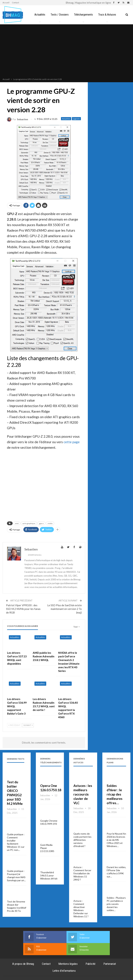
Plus (108, 15)
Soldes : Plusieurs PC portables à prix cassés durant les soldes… (116, 904)
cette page (72, 442)
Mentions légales (68, 964)
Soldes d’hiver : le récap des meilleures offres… (115, 794)
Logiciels (76, 119)
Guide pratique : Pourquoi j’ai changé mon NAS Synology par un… (16, 876)
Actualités (46, 15)
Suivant (28, 725)
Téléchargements (90, 15)
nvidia (50, 523)
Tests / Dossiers (66, 15)
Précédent (14, 725)
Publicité (90, 964)
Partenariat (110, 964)
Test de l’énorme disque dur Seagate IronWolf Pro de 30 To (17, 906)
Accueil (6, 3)
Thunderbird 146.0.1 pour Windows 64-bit (49, 875)
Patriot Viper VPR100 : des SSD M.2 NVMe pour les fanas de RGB (23, 609)
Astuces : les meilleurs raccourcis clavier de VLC (83, 794)
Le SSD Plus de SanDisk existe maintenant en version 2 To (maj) (65, 609)
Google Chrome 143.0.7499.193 (49, 822)
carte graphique (29, 523)
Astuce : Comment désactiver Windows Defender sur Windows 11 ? (81, 909)
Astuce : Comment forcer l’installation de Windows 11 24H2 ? (82, 873)
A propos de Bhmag (23, 964)
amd (17, 523)
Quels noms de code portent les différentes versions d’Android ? (82, 840)
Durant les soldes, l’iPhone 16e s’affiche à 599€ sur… (116, 872)
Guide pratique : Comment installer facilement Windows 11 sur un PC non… (16, 842)
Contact (15, 3)
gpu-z (41, 523)
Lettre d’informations (64, 971)
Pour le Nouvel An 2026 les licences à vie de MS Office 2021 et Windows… (116, 840)
